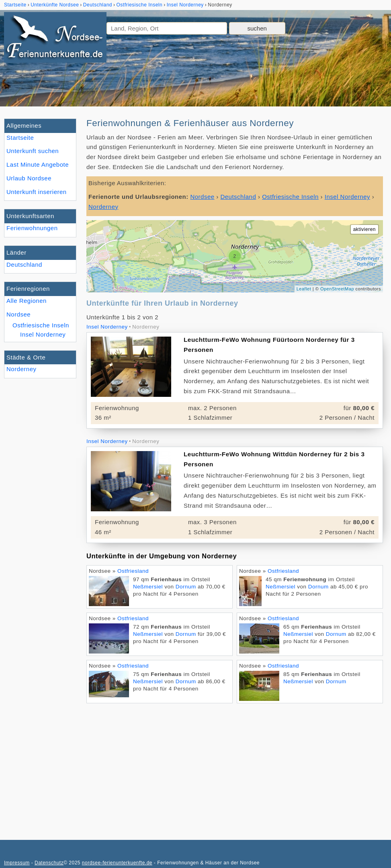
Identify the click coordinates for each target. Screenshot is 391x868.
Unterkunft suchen (33, 151)
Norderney (21, 369)
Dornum (186, 587)
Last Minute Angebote (38, 164)
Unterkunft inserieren (37, 192)
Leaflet (304, 289)
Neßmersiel (148, 587)
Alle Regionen (27, 301)
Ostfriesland (133, 571)
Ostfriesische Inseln (41, 325)
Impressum (17, 863)
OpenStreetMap (337, 289)
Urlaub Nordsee (29, 178)
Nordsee (18, 314)
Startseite (20, 138)
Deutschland (24, 264)
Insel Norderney (43, 334)
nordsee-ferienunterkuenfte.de (117, 863)
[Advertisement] (235, 768)
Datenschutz (49, 863)
